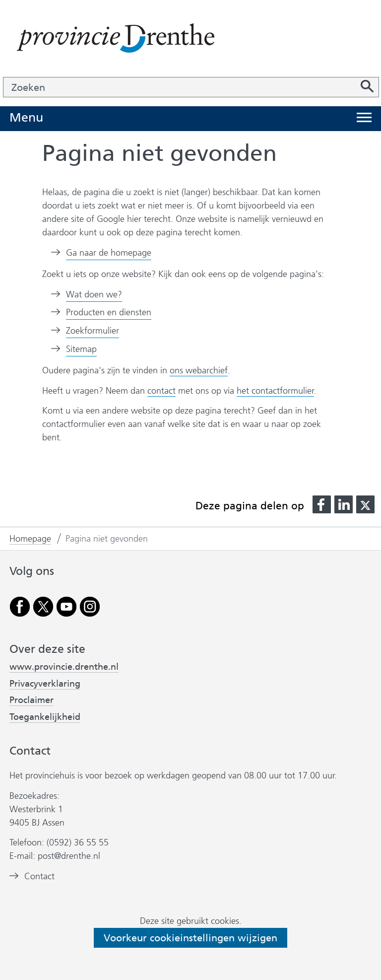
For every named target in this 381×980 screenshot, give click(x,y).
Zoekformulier (93, 331)
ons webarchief (199, 371)
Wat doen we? (94, 294)
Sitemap (81, 349)
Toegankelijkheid (45, 717)
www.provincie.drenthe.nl (64, 667)
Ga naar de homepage (109, 253)
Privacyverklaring (45, 684)
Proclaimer (32, 700)
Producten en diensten (109, 312)
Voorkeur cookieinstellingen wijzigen (190, 938)
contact (161, 391)
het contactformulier (275, 391)
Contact (39, 876)
